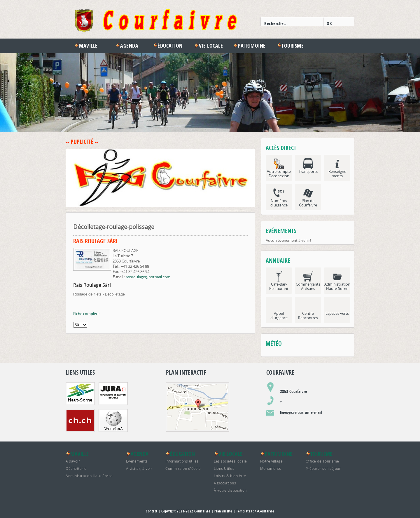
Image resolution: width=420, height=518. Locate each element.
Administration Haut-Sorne (89, 476)
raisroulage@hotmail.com (148, 277)
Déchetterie (76, 468)
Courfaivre (202, 511)
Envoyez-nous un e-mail (301, 412)
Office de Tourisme (322, 461)
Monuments (271, 468)
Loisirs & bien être (230, 476)
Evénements (137, 461)
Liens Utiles (224, 468)
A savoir (73, 461)
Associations (225, 483)
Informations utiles (182, 461)
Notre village (272, 461)
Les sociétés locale (230, 461)
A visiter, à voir (139, 468)
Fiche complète (86, 314)
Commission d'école (183, 468)
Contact (152, 511)
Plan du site (223, 511)
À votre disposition (230, 490)
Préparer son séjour (323, 468)
